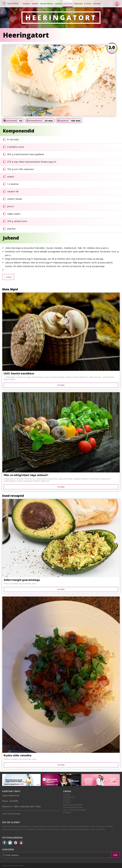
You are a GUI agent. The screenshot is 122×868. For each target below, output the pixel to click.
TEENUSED (78, 4)
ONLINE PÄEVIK (46, 4)
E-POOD (88, 4)
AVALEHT (27, 4)
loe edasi (61, 385)
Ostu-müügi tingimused (74, 810)
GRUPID (35, 4)
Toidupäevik (69, 797)
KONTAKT (97, 4)
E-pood (67, 802)
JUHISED (58, 4)
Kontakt (67, 813)
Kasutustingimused (73, 807)
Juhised (67, 800)
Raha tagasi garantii (73, 805)
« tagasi (8, 277)
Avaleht (67, 795)
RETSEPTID (68, 4)
